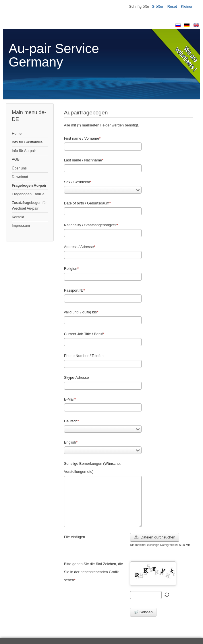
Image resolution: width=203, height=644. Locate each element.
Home (17, 133)
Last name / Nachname (84, 160)
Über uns (19, 168)
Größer (157, 6)
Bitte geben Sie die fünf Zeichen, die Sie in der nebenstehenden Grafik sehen (94, 572)
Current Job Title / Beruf (84, 334)
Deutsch (71, 421)
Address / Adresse (80, 247)
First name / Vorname (82, 138)
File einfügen (75, 537)
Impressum (21, 226)
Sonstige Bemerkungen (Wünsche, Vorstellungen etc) (92, 468)
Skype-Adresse (77, 377)
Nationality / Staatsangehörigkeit (91, 225)
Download (20, 177)
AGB (16, 159)
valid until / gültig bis (81, 312)
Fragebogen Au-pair (29, 185)
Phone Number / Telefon (84, 356)
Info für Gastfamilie (27, 142)
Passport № (75, 290)
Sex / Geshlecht (78, 182)
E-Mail (70, 399)
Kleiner (187, 6)
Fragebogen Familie (28, 194)
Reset (172, 6)
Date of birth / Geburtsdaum (87, 203)
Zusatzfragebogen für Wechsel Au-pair (29, 205)
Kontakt (18, 217)
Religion (71, 269)
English (71, 442)
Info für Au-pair (24, 151)
